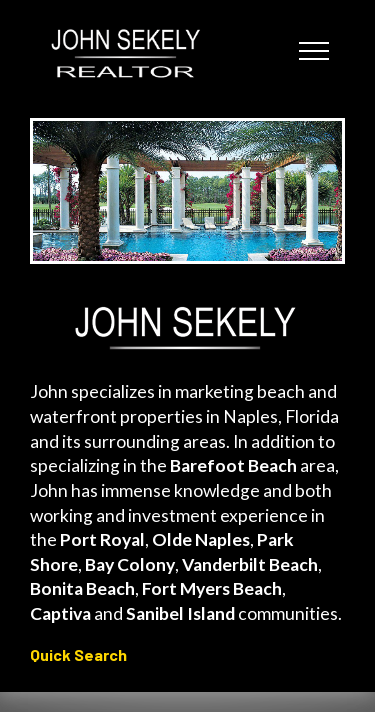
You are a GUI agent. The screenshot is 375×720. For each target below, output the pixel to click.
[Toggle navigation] (314, 50)
